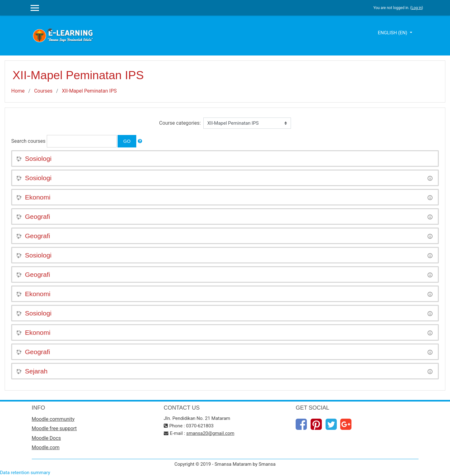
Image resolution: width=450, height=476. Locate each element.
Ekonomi (38, 197)
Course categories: (180, 123)
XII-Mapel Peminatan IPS (89, 91)
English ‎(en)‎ (393, 33)
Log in (417, 8)
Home (18, 91)
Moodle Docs (46, 438)
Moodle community (53, 419)
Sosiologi (38, 159)
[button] (140, 141)
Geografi (38, 216)
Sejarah (36, 371)
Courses (43, 91)
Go (127, 141)
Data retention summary (25, 473)
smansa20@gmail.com (210, 433)
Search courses (28, 141)
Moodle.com (46, 447)
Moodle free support (54, 428)
